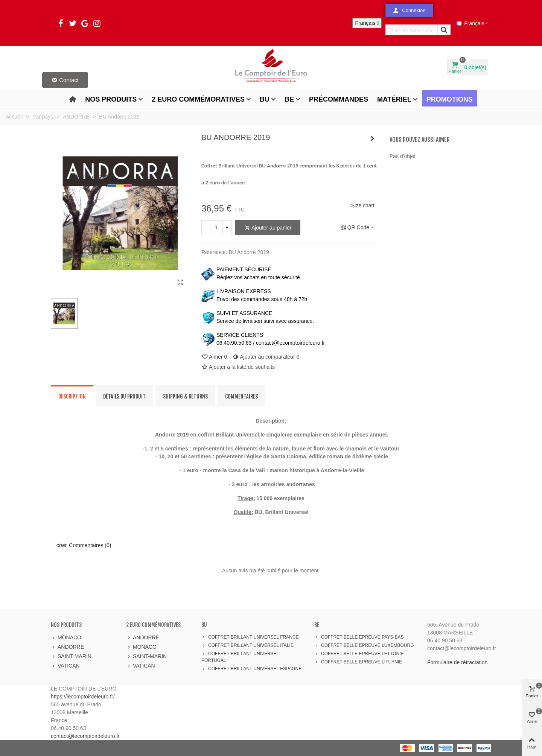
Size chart (363, 205)
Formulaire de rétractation (457, 662)
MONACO (66, 638)
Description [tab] (72, 396)
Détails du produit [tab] (124, 396)
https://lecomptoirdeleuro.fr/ (83, 697)
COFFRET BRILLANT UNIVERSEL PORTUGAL (240, 657)
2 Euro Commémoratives (198, 99)
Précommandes (339, 99)
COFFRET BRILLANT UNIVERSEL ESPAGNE (251, 669)
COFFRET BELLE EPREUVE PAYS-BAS (359, 637)
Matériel (394, 99)
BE (289, 99)
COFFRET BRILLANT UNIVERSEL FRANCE (250, 637)
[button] (409, 10)
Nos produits (111, 99)
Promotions (450, 99)
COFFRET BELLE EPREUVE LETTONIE (359, 654)
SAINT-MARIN (146, 656)
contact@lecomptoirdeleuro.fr (85, 736)
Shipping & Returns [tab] (185, 396)
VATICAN (65, 666)
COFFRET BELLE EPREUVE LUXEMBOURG (364, 645)
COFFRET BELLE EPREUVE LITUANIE (358, 662)
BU (265, 99)
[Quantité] (216, 228)
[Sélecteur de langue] (367, 23)
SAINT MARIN (71, 656)
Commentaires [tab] (241, 396)
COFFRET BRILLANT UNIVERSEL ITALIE (247, 645)
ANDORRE (67, 647)
